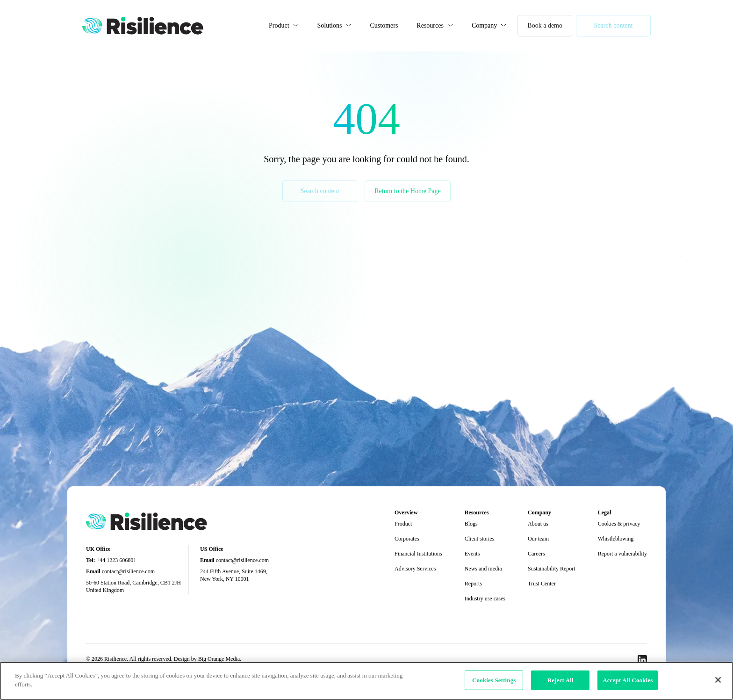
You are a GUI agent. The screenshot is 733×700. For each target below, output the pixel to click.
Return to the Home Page (408, 191)
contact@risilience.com (128, 571)
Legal (605, 512)
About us (538, 524)
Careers (536, 554)
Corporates (407, 539)
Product (279, 25)
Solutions (330, 25)
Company (484, 25)
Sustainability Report (552, 569)
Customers (384, 25)
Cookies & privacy (619, 524)
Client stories (480, 539)
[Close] (718, 680)
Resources (430, 25)
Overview (406, 512)
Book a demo (545, 25)
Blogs (471, 524)
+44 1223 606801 (117, 560)
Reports (473, 584)
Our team (538, 539)
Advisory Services (415, 569)
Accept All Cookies (628, 680)
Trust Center (542, 584)
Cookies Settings (494, 680)
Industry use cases (485, 599)
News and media (483, 569)
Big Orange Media (219, 659)
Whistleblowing (616, 539)
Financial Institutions (418, 554)
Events (472, 554)
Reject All (561, 680)
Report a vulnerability (622, 554)
